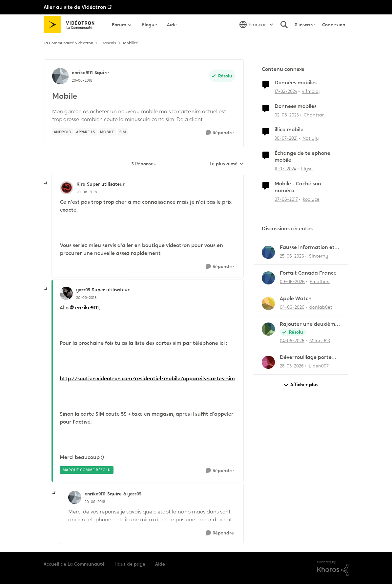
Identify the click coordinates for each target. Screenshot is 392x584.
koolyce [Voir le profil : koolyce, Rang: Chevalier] (311, 199)
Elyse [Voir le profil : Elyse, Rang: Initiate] (307, 169)
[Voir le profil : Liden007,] (268, 362)
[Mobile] (87, 192)
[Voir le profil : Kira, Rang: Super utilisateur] (67, 188)
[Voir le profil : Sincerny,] (268, 252)
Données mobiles (296, 83)
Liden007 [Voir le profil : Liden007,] (319, 366)
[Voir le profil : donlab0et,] (268, 303)
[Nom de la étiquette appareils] (86, 132)
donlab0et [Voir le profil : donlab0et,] (321, 307)
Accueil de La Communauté (74, 564)
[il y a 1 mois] (292, 256)
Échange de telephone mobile (302, 157)
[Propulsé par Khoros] (333, 568)
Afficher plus (301, 385)
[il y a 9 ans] (286, 199)
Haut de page (130, 564)
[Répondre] (220, 133)
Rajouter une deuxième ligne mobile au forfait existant (309, 324)
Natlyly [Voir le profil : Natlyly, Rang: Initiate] (311, 138)
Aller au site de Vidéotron (75, 7)
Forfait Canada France (308, 273)
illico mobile (289, 130)
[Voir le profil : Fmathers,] (268, 278)
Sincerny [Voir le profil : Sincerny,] (319, 256)
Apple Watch (296, 299)
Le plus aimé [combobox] (227, 164)
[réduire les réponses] (46, 183)
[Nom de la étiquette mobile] (107, 132)
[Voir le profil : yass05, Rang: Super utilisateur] (66, 293)
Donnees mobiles (296, 106)
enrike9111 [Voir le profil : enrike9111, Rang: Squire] (82, 73)
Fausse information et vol (307, 248)
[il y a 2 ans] (286, 91)
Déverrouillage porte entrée (306, 357)
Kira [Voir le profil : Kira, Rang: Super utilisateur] (81, 184)
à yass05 (132, 494)
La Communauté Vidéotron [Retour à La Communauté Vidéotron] (68, 43)
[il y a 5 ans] (286, 138)
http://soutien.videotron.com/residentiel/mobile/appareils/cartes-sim (147, 378)
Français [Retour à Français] (108, 43)
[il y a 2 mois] (292, 366)
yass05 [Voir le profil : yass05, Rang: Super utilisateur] (83, 290)
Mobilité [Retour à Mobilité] (131, 43)
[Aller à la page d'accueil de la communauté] (71, 25)
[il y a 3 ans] (287, 115)
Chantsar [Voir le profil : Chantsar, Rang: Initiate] (314, 115)
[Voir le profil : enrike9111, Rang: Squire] (60, 76)
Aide (160, 564)
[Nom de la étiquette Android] (63, 132)
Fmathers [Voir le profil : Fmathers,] (320, 282)
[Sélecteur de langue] (256, 25)
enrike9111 (87, 308)
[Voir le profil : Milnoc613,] (268, 329)
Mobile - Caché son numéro (298, 187)
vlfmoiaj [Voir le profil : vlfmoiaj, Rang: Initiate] (311, 91)
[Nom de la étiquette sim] (123, 132)
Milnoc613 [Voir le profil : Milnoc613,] (320, 340)
